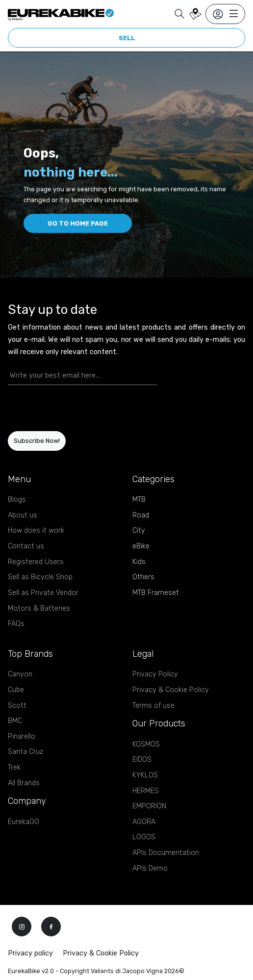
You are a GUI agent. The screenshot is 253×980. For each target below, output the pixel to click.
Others (143, 577)
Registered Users (36, 562)
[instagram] (22, 927)
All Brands (24, 783)
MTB (139, 500)
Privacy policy (30, 953)
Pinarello (22, 736)
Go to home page (78, 223)
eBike (141, 546)
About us (23, 515)
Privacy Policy (155, 674)
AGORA (144, 822)
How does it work (36, 530)
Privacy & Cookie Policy (171, 690)
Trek (14, 767)
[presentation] (65, 408)
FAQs (16, 624)
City (139, 530)
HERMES (146, 791)
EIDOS (142, 760)
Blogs (17, 500)
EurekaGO (24, 822)
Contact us (26, 546)
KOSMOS (146, 744)
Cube (16, 690)
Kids (139, 562)
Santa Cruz (25, 752)
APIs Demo (150, 868)
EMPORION (149, 806)
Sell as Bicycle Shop (40, 577)
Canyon (20, 674)
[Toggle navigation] (225, 14)
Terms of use (153, 706)
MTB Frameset (156, 593)
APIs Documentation (166, 853)
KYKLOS (145, 775)
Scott (17, 706)
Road (141, 515)
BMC (15, 721)
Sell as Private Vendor (43, 593)
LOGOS (144, 837)
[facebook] (51, 927)
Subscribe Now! (37, 441)
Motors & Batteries (39, 608)
